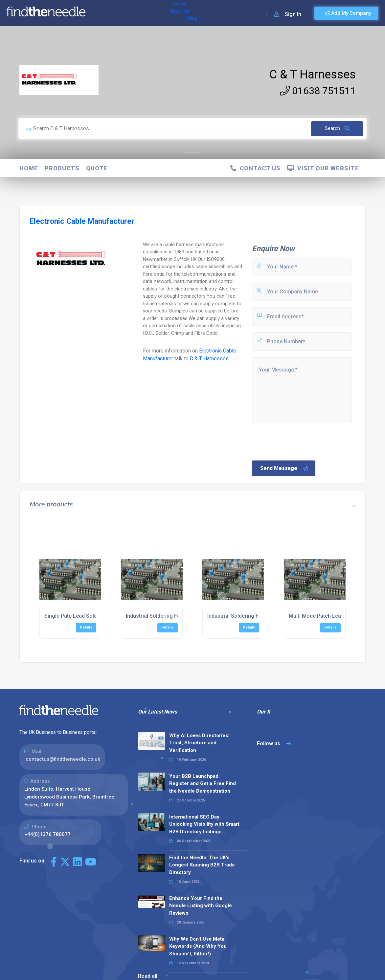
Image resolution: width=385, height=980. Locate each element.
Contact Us (255, 168)
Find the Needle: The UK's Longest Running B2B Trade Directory (202, 865)
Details (86, 627)
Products (62, 168)
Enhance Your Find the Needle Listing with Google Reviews (201, 906)
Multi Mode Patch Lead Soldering (329, 616)
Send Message (284, 468)
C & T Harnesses (313, 75)
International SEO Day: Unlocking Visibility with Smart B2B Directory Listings (204, 824)
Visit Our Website (323, 168)
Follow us (274, 744)
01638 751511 (318, 91)
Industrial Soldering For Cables (163, 616)
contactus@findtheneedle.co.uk (63, 759)
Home (100, 13)
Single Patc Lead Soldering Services (88, 616)
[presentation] (301, 441)
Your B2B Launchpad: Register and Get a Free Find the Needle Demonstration (203, 784)
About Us (124, 13)
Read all (153, 976)
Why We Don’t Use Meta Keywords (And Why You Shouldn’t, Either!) (198, 946)
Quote (97, 168)
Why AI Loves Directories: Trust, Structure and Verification (199, 743)
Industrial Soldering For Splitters (246, 616)
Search (337, 128)
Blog (147, 13)
